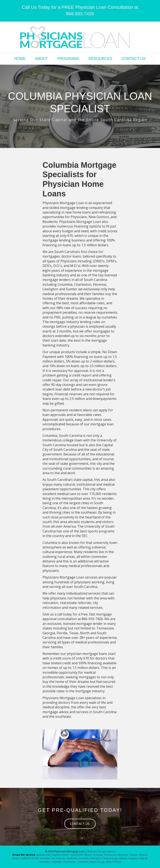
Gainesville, (78, 855)
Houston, (45, 858)
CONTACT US (134, 59)
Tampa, (134, 855)
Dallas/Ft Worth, (30, 858)
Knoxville (84, 858)
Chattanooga (110, 858)
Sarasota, (123, 855)
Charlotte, (45, 862)
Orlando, (99, 855)
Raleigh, (144, 858)
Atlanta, (143, 855)
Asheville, (56, 862)
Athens (123, 858)
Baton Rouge (97, 862)
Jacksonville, (44, 855)
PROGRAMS (68, 59)
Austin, (16, 858)
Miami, (88, 855)
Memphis (96, 858)
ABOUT (41, 59)
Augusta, (133, 858)
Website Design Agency (101, 851)
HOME (20, 59)
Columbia (83, 862)
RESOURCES (100, 59)
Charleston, (69, 862)
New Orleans (114, 862)
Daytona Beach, (61, 855)
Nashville (72, 858)
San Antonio (58, 858)
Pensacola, (111, 855)
